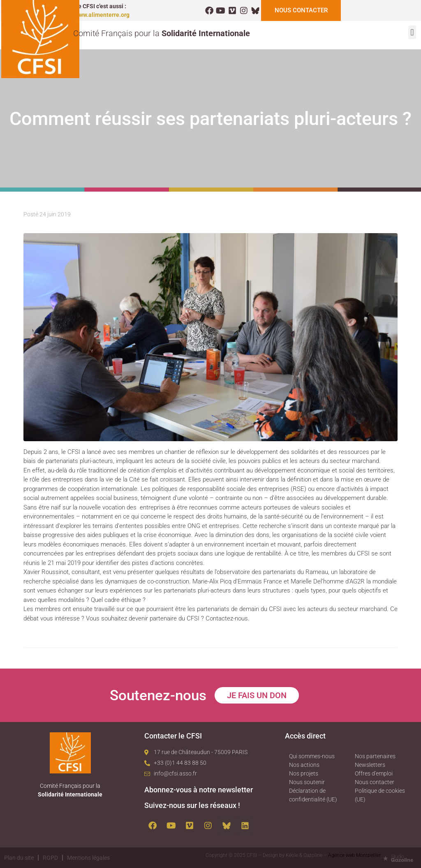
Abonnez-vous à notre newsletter (199, 790)
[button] (412, 32)
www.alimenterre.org (102, 15)
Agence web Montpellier (354, 855)
